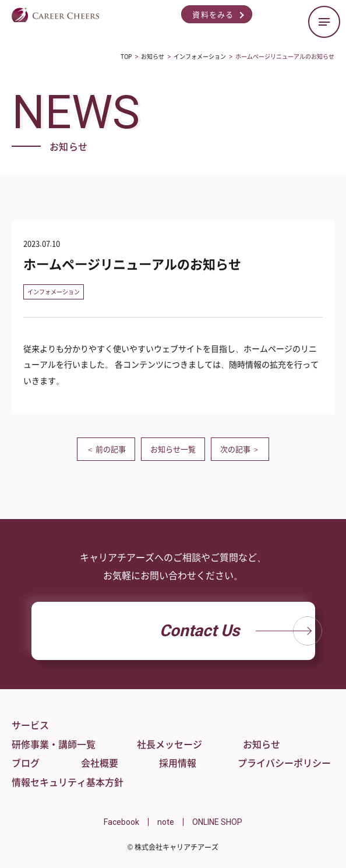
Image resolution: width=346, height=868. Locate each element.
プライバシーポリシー (284, 763)
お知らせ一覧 (173, 449)
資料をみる (213, 14)
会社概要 (100, 763)
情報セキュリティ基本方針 (68, 782)
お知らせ (262, 744)
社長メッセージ (170, 744)
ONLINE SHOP (217, 822)
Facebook (121, 822)
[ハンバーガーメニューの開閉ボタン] (324, 22)
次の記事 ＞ (240, 449)
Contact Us (237, 631)
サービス (30, 725)
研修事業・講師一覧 (54, 744)
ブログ (26, 763)
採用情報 (178, 763)
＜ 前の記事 (106, 449)
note (166, 822)
